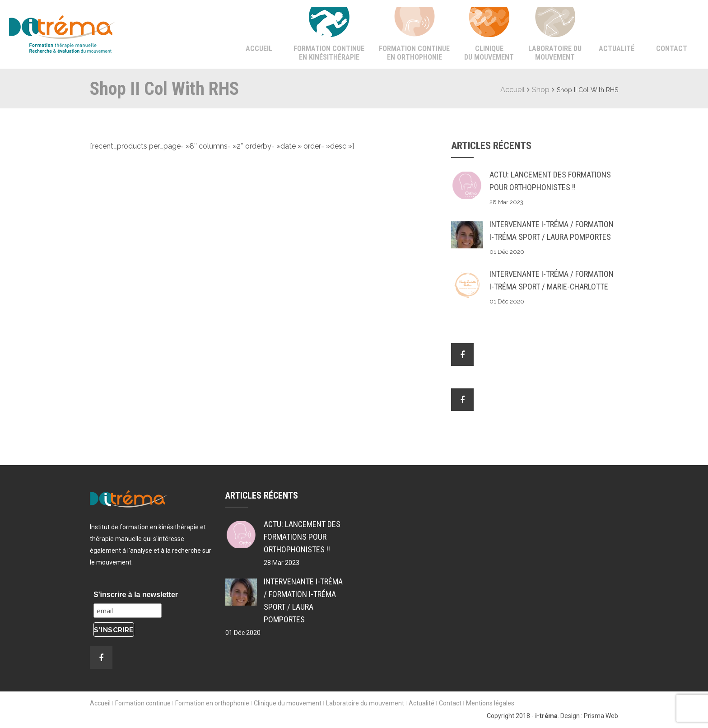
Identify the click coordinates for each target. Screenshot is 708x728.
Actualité (617, 49)
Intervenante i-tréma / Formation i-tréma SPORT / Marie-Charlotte (552, 280)
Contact (672, 49)
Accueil (259, 49)
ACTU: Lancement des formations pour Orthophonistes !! (550, 181)
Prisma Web (601, 716)
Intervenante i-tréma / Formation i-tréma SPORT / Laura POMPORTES (552, 231)
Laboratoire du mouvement (555, 53)
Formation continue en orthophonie (414, 53)
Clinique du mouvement (489, 53)
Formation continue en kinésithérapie (329, 53)
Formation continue (143, 703)
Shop (541, 90)
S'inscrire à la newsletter (136, 595)
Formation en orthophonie (212, 703)
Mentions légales (490, 703)
